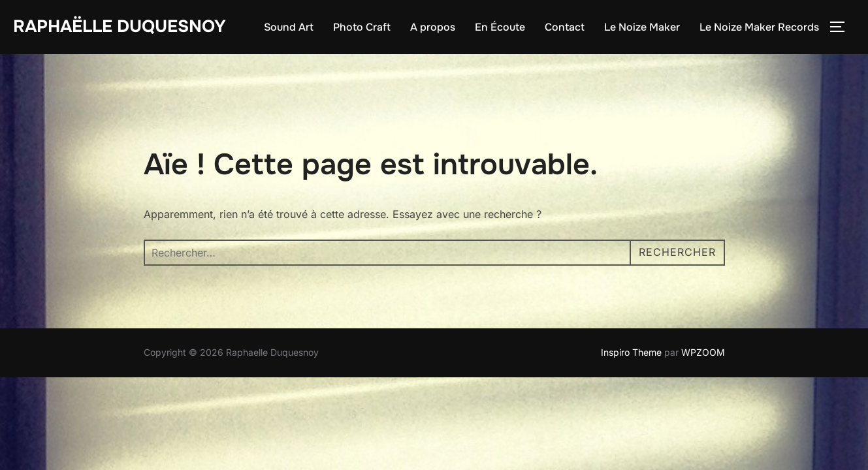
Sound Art (289, 27)
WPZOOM (703, 352)
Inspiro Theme (631, 352)
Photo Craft (362, 27)
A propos (433, 27)
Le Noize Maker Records (759, 27)
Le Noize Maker (642, 27)
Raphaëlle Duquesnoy (120, 26)
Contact (565, 27)
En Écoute (500, 27)
